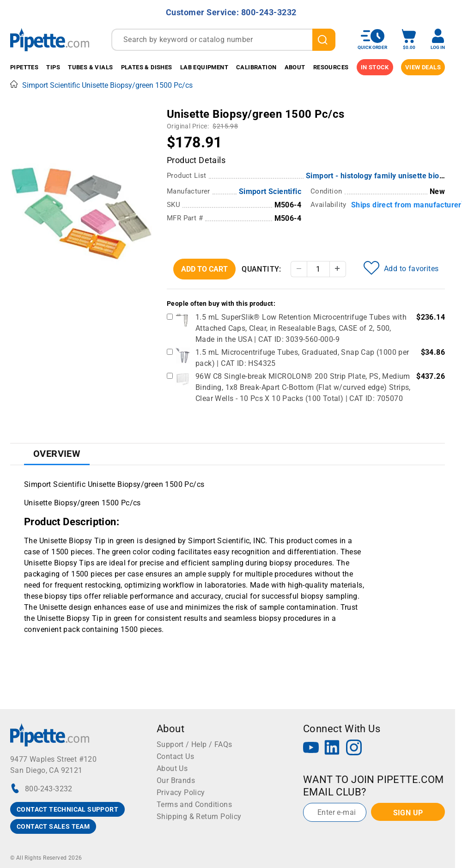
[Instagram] (354, 749)
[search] (324, 40)
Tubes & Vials (90, 67)
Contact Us (175, 756)
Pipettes (24, 67)
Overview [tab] (57, 454)
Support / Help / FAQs (194, 744)
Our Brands (176, 780)
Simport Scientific (270, 191)
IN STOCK (375, 67)
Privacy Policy (181, 792)
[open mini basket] (409, 39)
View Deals (423, 67)
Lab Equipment (204, 67)
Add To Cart (204, 269)
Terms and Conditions (194, 804)
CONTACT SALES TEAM (53, 826)
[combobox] (223, 40)
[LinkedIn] (332, 749)
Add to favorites (401, 268)
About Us (172, 768)
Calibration (256, 67)
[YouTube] (311, 749)
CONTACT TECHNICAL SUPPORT (67, 809)
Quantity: (261, 269)
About (295, 67)
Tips (53, 67)
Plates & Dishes (147, 67)
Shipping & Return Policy (199, 816)
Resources (331, 67)
